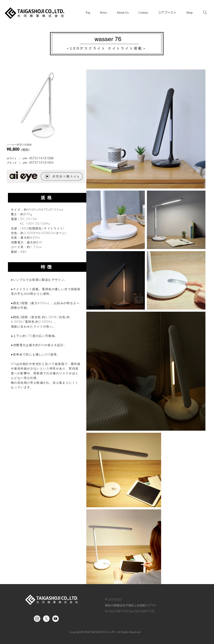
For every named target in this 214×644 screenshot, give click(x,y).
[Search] (205, 13)
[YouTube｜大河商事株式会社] (55, 619)
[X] (46, 619)
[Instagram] (37, 619)
